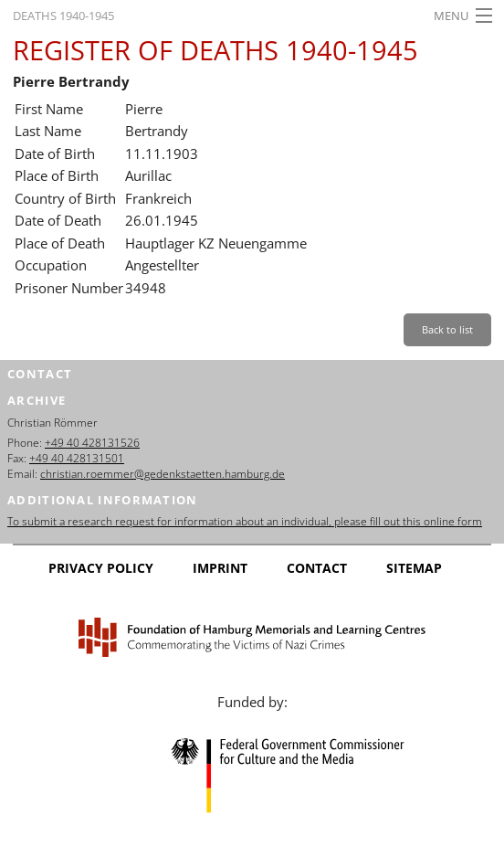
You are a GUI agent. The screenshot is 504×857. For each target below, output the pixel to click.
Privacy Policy (101, 568)
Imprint (220, 568)
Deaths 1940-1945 (63, 16)
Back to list (447, 329)
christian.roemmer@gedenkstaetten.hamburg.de (163, 474)
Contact (317, 568)
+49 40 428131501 (77, 458)
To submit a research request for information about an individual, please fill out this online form (245, 521)
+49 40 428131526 (92, 443)
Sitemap (414, 568)
